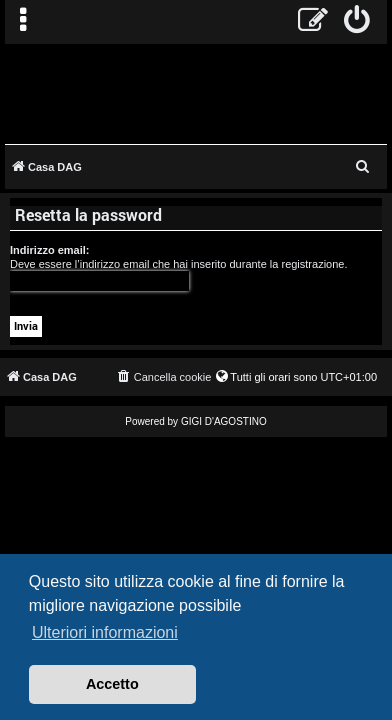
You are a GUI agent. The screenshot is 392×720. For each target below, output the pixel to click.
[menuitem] (357, 22)
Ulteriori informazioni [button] (105, 632)
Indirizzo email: (49, 250)
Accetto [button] (112, 684)
